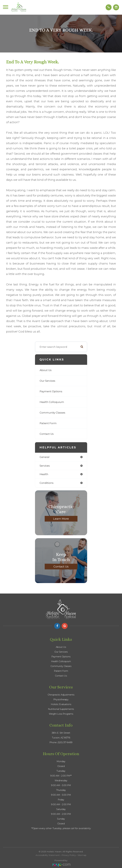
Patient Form (48, 423)
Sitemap (82, 855)
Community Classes (52, 413)
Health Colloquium (52, 402)
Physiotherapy (61, 700)
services (45, 466)
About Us (46, 370)
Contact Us (47, 434)
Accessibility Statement (48, 855)
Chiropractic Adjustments (61, 695)
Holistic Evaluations (61, 704)
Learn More (61, 519)
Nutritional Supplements (61, 709)
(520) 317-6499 (65, 742)
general (45, 457)
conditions (47, 483)
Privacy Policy (69, 855)
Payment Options (51, 391)
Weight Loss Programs (61, 714)
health (44, 474)
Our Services (47, 381)
